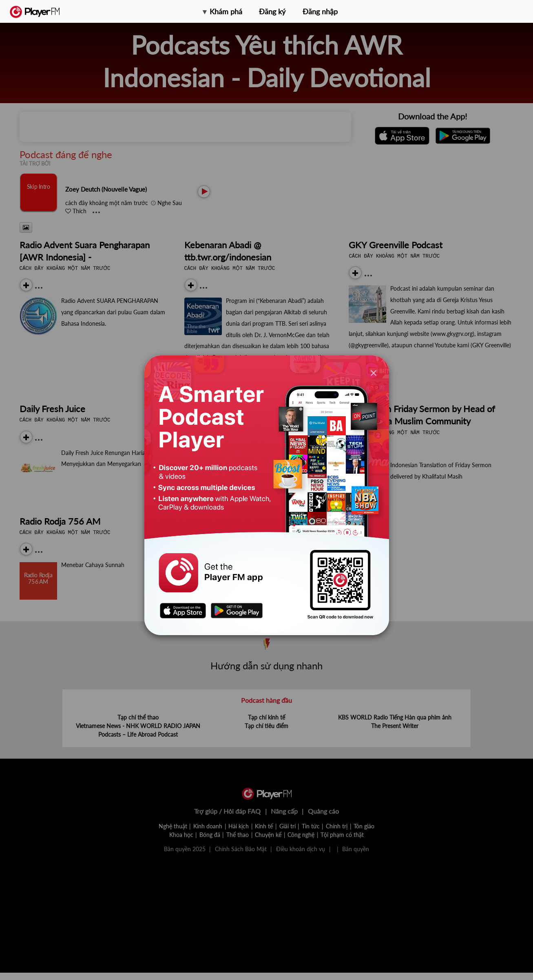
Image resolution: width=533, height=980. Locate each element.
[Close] (374, 373)
